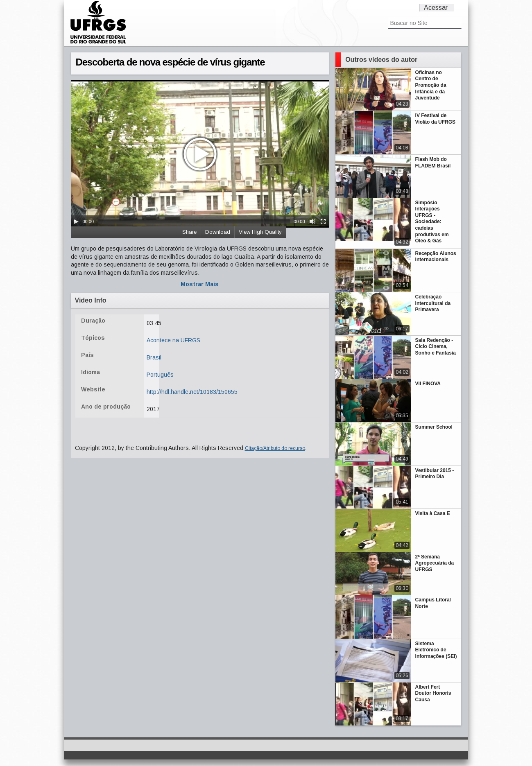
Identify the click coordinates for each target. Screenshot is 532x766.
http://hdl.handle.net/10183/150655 (192, 392)
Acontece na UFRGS (173, 340)
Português (160, 375)
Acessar (436, 8)
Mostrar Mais (200, 284)
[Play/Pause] (76, 221)
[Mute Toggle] (312, 221)
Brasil (154, 357)
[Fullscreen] (323, 221)
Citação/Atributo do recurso (275, 448)
